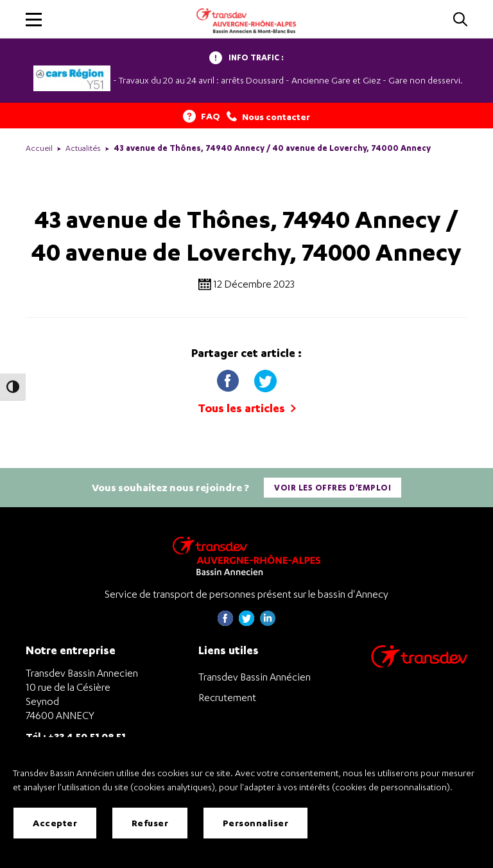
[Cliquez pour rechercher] (460, 20)
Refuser (150, 823)
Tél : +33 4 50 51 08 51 (76, 736)
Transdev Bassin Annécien (255, 677)
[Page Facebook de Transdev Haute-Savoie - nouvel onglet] (225, 622)
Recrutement (227, 697)
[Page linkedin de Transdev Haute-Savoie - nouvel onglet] (268, 622)
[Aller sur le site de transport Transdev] (419, 665)
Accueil (39, 148)
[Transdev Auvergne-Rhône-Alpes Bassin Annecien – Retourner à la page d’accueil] (246, 556)
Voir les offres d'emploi (333, 488)
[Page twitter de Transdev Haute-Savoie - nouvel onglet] (246, 622)
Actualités (83, 148)
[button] (34, 20)
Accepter (55, 823)
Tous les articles (247, 408)
